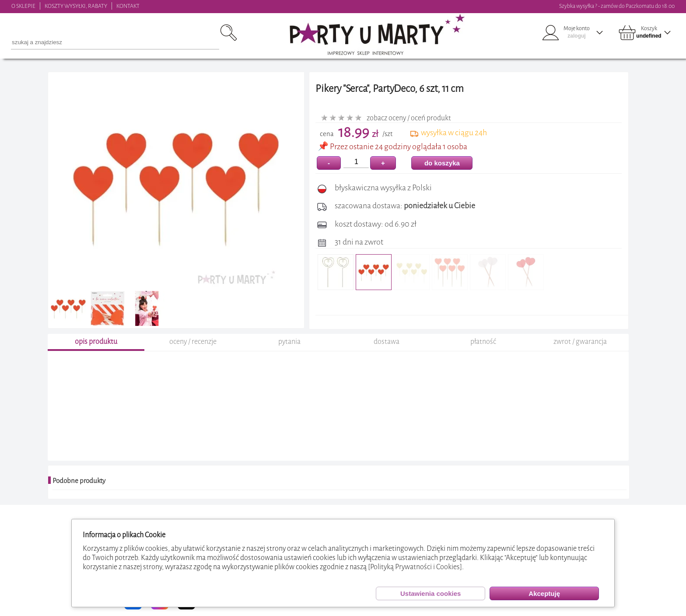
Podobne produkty (79, 481)
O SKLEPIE (23, 6)
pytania (289, 341)
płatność (483, 341)
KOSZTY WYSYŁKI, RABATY (76, 6)
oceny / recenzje (193, 341)
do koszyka (442, 163)
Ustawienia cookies (430, 593)
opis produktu (96, 341)
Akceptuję (544, 593)
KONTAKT (128, 6)
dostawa (387, 341)
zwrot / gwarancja (580, 341)
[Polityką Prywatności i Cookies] (415, 567)
